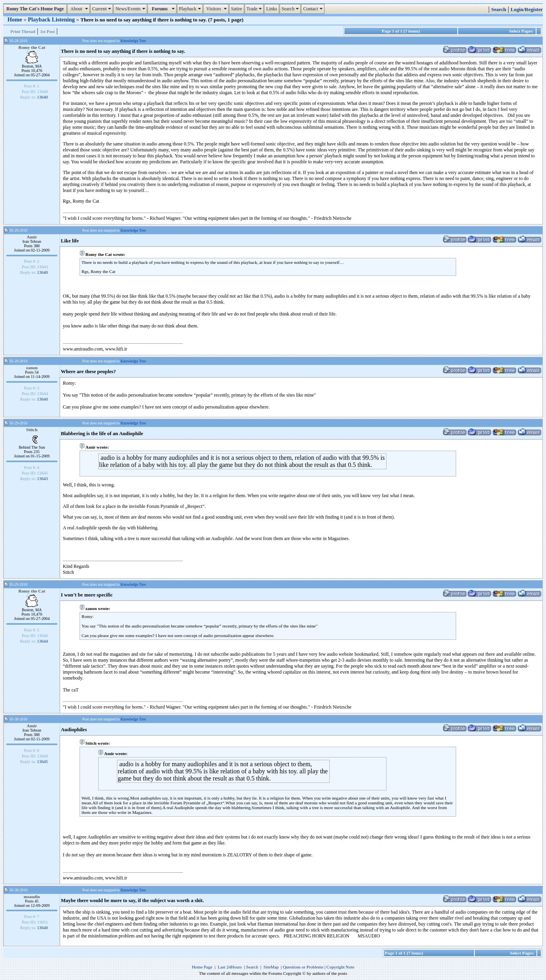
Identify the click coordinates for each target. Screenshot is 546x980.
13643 (43, 478)
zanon (32, 368)
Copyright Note (340, 967)
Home (16, 19)
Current (103, 9)
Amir (32, 237)
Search (291, 9)
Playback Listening (52, 19)
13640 (43, 97)
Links (271, 9)
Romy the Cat (32, 47)
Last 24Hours (230, 967)
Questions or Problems (303, 967)
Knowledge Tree (133, 41)
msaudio (32, 897)
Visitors (217, 9)
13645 (43, 761)
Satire (237, 9)
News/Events (131, 9)
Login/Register (527, 10)
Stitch (32, 430)
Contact (314, 9)
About (79, 9)
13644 (43, 641)
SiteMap (271, 967)
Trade (255, 9)
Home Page (202, 967)
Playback (191, 9)
